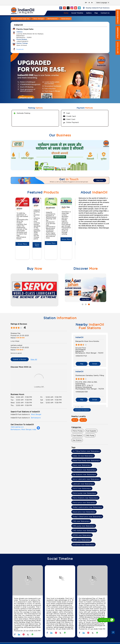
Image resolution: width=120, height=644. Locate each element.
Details (95, 364)
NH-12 (75, 420)
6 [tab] (65, 168)
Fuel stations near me (21, 19)
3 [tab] (55, 168)
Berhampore (52, 19)
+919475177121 (81, 356)
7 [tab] (68, 168)
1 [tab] (49, 168)
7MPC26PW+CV (17, 427)
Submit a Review (20, 359)
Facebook (20, 49)
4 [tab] (58, 168)
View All (34, 359)
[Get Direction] (38, 429)
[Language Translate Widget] (102, 3)
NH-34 (83, 420)
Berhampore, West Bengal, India (23, 429)
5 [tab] (62, 168)
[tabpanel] (60, 80)
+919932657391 (82, 392)
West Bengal (38, 19)
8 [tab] (71, 168)
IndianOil (79, 337)
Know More (22, 244)
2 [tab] (52, 168)
